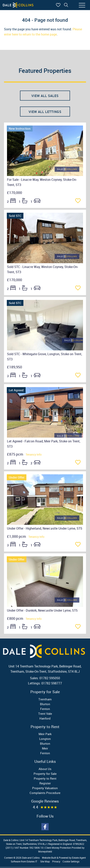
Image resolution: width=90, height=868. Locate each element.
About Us (45, 769)
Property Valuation (45, 788)
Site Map (45, 861)
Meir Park (45, 734)
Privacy (56, 861)
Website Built (49, 858)
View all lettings (45, 112)
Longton (45, 739)
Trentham (45, 699)
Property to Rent (45, 778)
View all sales (45, 96)
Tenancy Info (34, 454)
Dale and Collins (31, 858)
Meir (45, 748)
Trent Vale (45, 714)
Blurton (45, 704)
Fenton (45, 709)
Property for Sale (45, 774)
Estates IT (32, 861)
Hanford (45, 718)
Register (45, 783)
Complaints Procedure (45, 793)
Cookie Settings (71, 861)
